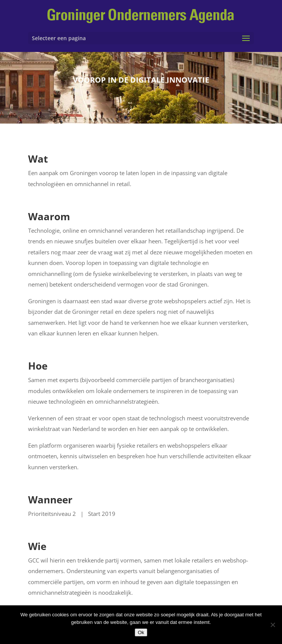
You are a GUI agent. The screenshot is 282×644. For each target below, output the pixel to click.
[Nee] (273, 625)
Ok (141, 632)
